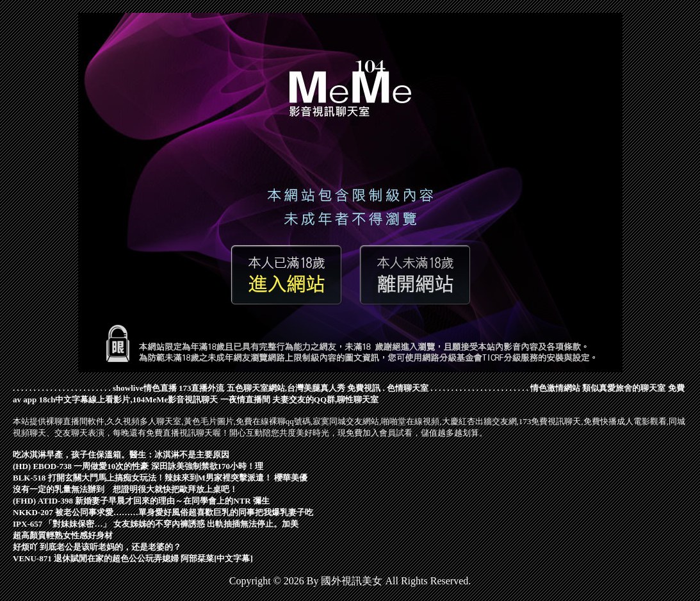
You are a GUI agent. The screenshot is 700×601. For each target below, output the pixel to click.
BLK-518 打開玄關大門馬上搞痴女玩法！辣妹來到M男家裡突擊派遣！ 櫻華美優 (160, 478)
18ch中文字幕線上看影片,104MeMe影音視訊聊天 (128, 399)
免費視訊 (364, 388)
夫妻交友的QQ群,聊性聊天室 (325, 399)
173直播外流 (202, 388)
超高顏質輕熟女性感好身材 (63, 535)
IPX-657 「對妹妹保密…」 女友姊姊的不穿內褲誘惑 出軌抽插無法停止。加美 (156, 524)
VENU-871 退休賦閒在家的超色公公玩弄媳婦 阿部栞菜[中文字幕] (133, 558)
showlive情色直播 (145, 388)
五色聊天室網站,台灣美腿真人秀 (286, 388)
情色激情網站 (555, 388)
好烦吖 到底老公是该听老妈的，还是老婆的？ (97, 547)
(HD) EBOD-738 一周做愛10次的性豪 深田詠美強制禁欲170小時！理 (138, 466)
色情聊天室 (408, 388)
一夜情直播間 (245, 399)
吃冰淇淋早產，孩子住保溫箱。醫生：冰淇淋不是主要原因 (121, 455)
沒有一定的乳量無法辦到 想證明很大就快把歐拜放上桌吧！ (125, 489)
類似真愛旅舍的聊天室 (624, 388)
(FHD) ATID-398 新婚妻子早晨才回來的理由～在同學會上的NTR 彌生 (141, 501)
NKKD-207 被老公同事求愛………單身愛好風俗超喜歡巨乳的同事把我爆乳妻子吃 (163, 512)
